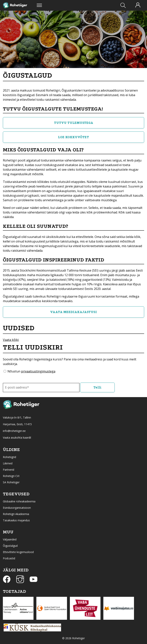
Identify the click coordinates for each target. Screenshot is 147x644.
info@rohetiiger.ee (14, 431)
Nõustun (31, 371)
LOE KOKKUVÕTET (73, 137)
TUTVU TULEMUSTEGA (74, 123)
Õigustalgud (10, 546)
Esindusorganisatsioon (17, 508)
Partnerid (9, 470)
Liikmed (8, 463)
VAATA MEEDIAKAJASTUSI (73, 312)
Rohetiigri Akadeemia (16, 514)
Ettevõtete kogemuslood (18, 552)
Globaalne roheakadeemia (19, 501)
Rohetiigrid (9, 457)
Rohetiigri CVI (11, 476)
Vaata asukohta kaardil (17, 438)
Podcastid (9, 558)
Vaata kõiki (11, 340)
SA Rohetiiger (11, 482)
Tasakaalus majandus (16, 520)
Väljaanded (10, 539)
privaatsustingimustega (38, 371)
